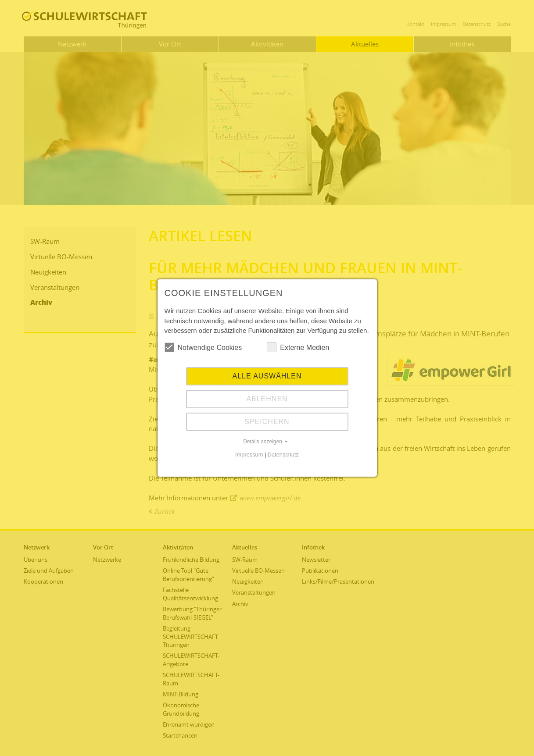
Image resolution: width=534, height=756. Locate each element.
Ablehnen (267, 399)
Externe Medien (298, 347)
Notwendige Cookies (203, 347)
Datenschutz (283, 455)
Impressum (249, 455)
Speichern (267, 422)
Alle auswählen (267, 376)
